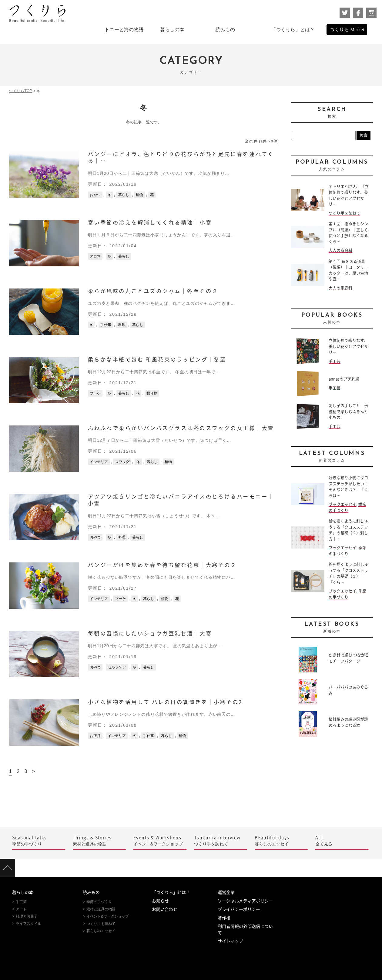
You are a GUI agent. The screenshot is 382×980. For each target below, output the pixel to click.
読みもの (91, 892)
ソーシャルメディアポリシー (245, 901)
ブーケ (95, 393)
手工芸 (335, 361)
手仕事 (106, 325)
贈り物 (152, 393)
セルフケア (117, 667)
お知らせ (160, 901)
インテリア (99, 462)
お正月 (95, 736)
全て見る (342, 840)
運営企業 (226, 892)
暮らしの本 (23, 892)
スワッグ (122, 462)
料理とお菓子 (27, 916)
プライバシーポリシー (239, 909)
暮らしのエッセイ (281, 840)
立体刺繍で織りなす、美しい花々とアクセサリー (348, 346)
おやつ (95, 195)
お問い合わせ (165, 909)
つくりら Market (347, 30)
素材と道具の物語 (99, 840)
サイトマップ (230, 941)
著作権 (224, 918)
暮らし (124, 195)
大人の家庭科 (340, 250)
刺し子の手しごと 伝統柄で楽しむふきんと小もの (348, 412)
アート (21, 909)
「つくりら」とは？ (171, 892)
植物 (139, 195)
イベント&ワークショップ (160, 840)
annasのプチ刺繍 (344, 379)
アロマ (95, 256)
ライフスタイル (28, 924)
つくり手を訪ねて (344, 213)
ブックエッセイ (342, 504)
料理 (122, 325)
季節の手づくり (39, 840)
